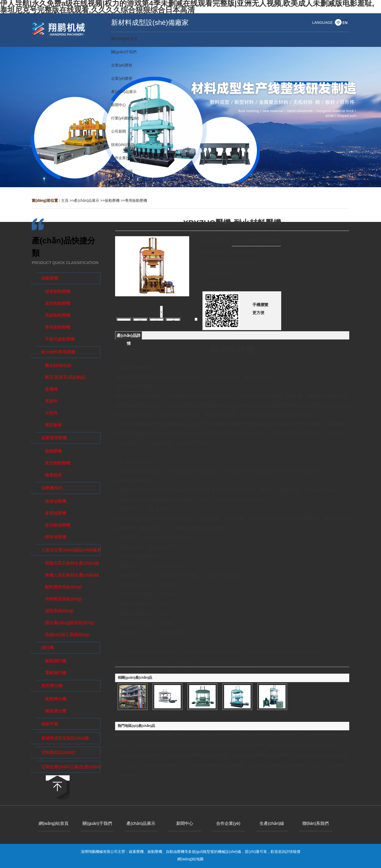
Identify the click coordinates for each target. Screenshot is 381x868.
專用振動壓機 (136, 200)
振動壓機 (112, 200)
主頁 (65, 200)
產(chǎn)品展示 (87, 200)
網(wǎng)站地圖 (190, 859)
